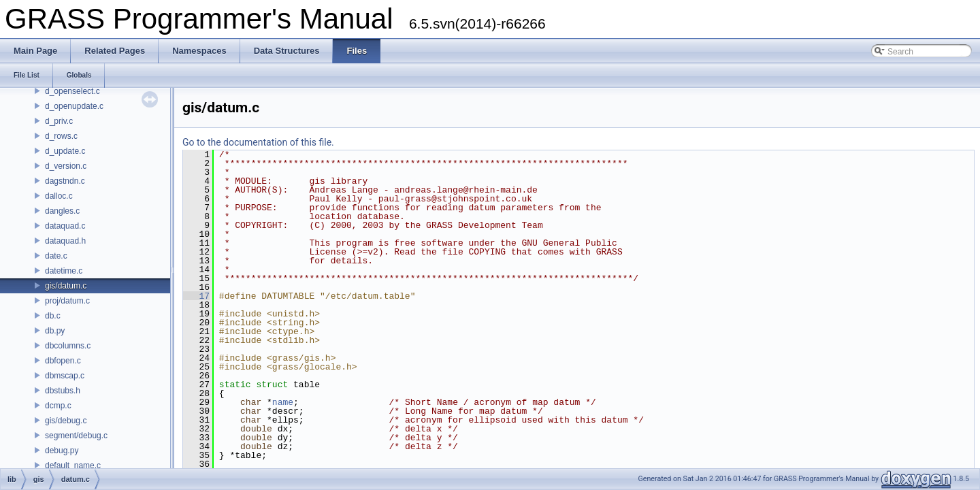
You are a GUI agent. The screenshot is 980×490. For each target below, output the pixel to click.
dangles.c (62, 211)
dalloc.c (59, 196)
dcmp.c (58, 406)
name (283, 402)
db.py (55, 331)
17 (196, 296)
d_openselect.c (72, 91)
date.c (56, 256)
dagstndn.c (65, 181)
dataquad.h (65, 241)
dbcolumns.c (68, 346)
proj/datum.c (67, 301)
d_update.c (65, 151)
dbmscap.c (65, 376)
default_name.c (73, 465)
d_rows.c (61, 136)
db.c (53, 316)
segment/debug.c (76, 436)
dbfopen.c (63, 361)
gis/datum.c (66, 286)
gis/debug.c (66, 421)
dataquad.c (65, 226)
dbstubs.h (63, 391)
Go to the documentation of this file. (258, 142)
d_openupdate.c (74, 106)
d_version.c (66, 166)
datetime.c (64, 271)
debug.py (62, 451)
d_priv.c (59, 121)
